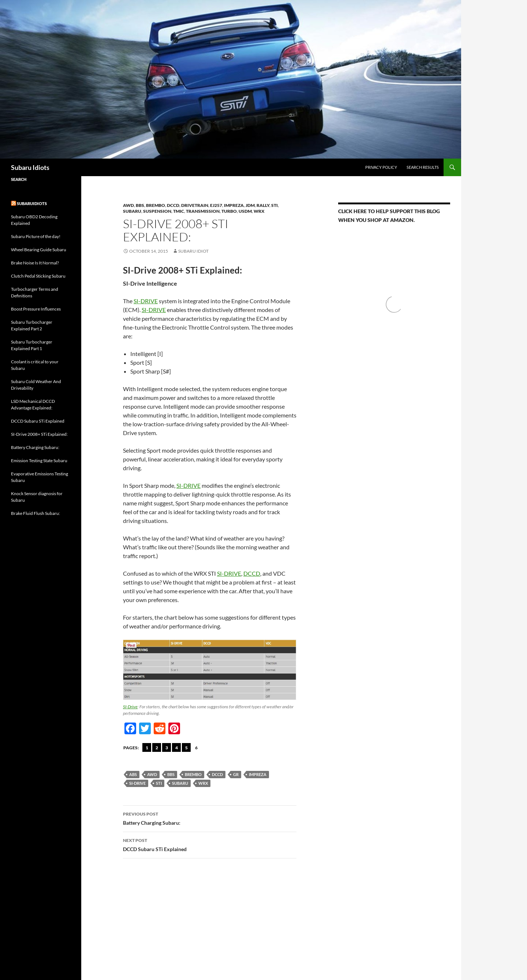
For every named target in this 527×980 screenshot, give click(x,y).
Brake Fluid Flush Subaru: (35, 513)
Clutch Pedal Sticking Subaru (38, 276)
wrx (203, 783)
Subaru (132, 211)
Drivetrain (195, 205)
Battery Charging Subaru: (210, 818)
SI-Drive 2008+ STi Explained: (39, 434)
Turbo (229, 211)
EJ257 (216, 205)
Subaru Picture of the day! (36, 236)
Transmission (203, 211)
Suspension (157, 211)
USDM (245, 211)
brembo (156, 205)
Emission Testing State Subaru (39, 461)
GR (236, 774)
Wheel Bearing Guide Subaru (39, 250)
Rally (263, 205)
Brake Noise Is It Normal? (35, 263)
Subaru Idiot (193, 251)
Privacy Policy (381, 167)
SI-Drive (130, 707)
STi (274, 205)
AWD (128, 205)
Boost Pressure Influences (36, 309)
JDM (250, 205)
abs (133, 774)
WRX (259, 211)
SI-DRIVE (146, 301)
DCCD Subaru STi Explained (210, 844)
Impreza (234, 205)
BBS (140, 205)
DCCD (173, 205)
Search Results (423, 167)
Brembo (193, 774)
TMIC (179, 211)
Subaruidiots (32, 203)
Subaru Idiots (30, 167)
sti (159, 783)
